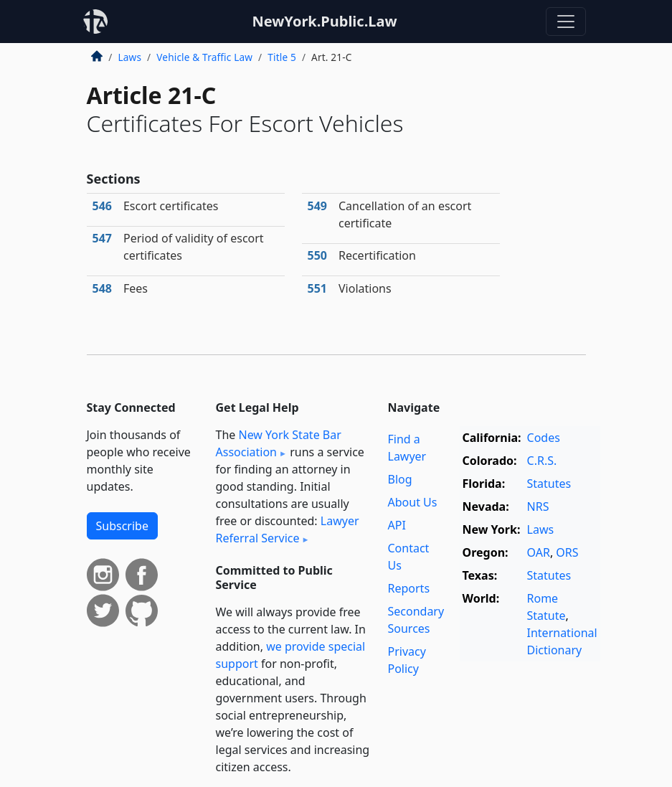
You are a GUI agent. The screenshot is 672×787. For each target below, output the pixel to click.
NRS (538, 506)
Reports (409, 588)
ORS (567, 552)
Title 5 (282, 57)
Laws (130, 57)
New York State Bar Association (279, 443)
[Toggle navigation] (566, 22)
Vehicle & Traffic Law (204, 57)
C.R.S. (542, 461)
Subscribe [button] (122, 526)
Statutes (549, 484)
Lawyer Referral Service (288, 529)
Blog (400, 479)
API (397, 525)
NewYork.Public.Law (324, 21)
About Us (413, 502)
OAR (539, 552)
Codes (544, 438)
